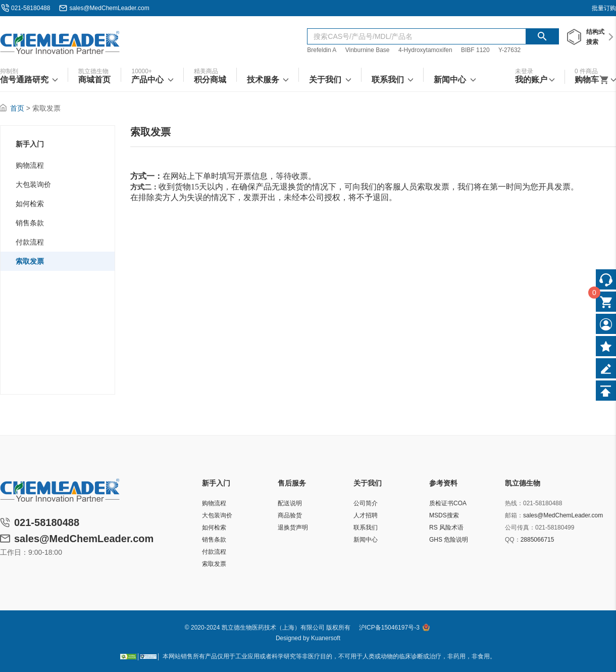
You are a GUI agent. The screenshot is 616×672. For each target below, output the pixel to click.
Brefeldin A (322, 50)
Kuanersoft (326, 638)
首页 (17, 108)
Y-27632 (509, 50)
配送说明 (290, 503)
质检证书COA (448, 503)
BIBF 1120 (476, 50)
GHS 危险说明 (449, 540)
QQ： (513, 540)
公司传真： (520, 527)
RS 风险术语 (446, 527)
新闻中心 (366, 540)
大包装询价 (33, 184)
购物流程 (30, 165)
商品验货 (290, 515)
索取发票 (30, 261)
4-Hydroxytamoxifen (425, 50)
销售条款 (30, 223)
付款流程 (30, 242)
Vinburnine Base (368, 50)
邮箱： (514, 515)
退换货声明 (293, 527)
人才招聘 (366, 515)
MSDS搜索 (444, 515)
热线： (514, 503)
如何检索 (30, 204)
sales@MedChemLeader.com (109, 8)
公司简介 (366, 503)
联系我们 (366, 527)
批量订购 (604, 8)
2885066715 (537, 540)
